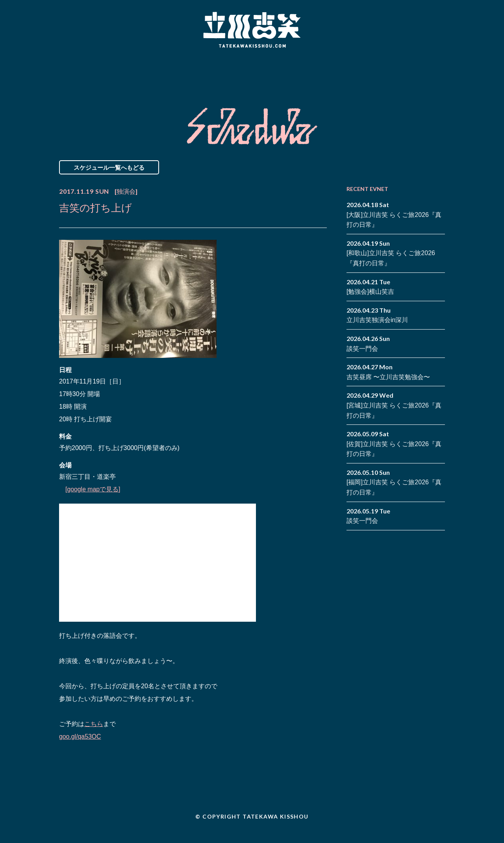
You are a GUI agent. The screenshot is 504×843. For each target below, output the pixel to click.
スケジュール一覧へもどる (109, 167)
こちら (94, 724)
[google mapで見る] (93, 489)
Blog (319, 72)
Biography (241, 72)
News (92, 72)
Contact (389, 72)
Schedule (162, 72)
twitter (439, 66)
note (427, 78)
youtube (439, 78)
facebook (427, 66)
